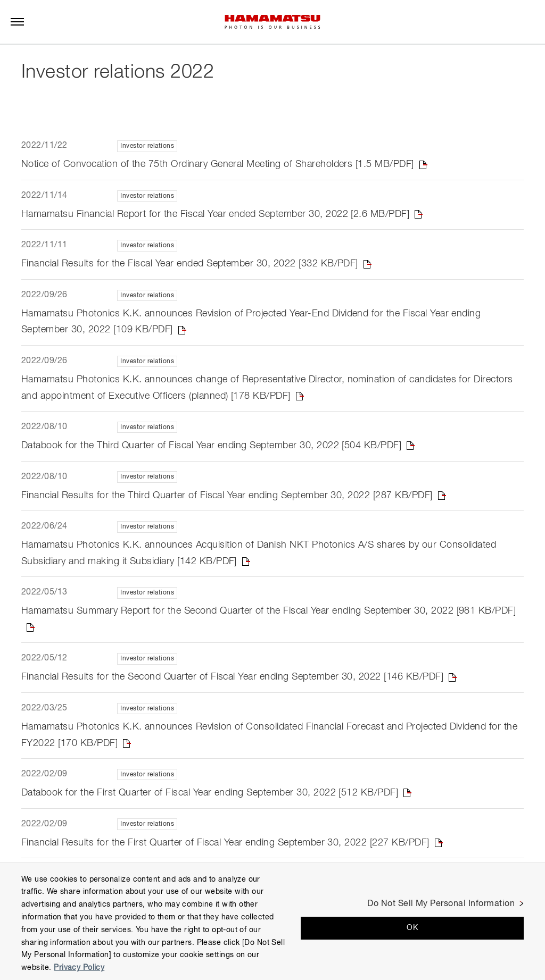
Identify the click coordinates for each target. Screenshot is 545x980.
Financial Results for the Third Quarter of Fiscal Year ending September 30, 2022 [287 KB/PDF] (227, 496)
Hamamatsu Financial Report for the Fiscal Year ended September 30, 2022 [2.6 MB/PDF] (215, 214)
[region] (272, 921)
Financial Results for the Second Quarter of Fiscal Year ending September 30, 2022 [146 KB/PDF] (232, 677)
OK (412, 928)
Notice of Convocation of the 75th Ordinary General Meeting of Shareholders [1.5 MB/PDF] (218, 164)
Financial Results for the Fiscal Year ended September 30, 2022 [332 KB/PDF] (190, 264)
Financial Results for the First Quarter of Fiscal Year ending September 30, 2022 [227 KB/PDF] (225, 843)
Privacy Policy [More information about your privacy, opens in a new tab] (79, 968)
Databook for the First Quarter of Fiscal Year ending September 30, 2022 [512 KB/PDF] (210, 793)
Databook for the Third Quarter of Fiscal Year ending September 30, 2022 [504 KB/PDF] (211, 446)
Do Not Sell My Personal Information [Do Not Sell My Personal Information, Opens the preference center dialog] (441, 904)
